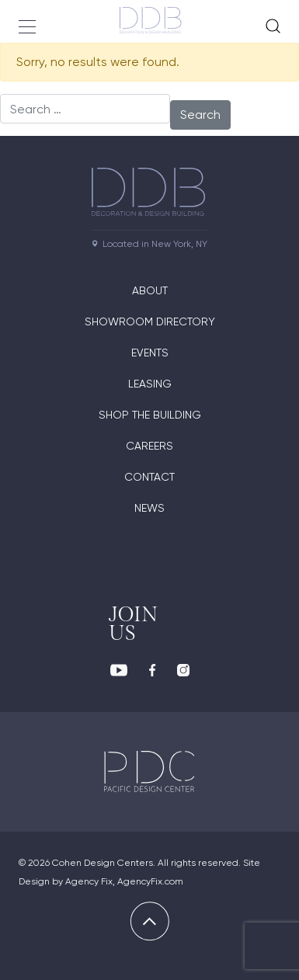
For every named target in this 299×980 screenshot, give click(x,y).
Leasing (150, 384)
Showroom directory (150, 321)
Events (150, 353)
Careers (149, 446)
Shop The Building (150, 415)
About (150, 290)
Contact (149, 477)
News (149, 508)
